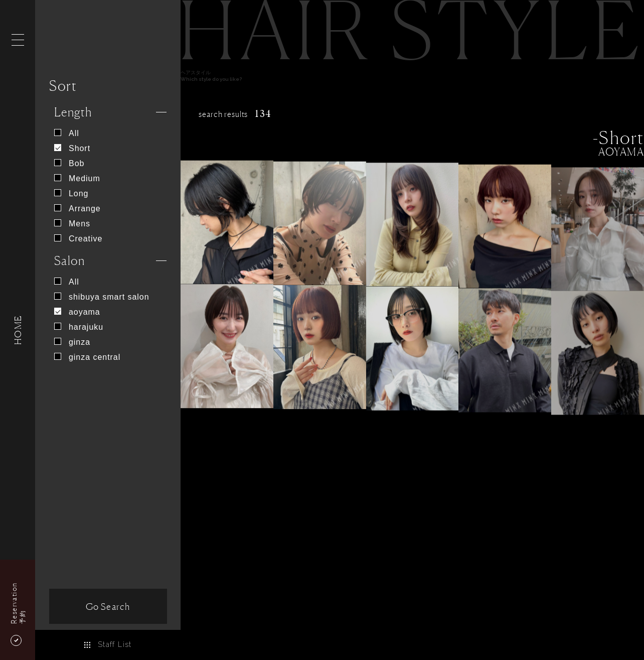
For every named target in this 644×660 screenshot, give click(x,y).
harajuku (79, 327)
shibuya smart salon (102, 297)
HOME (18, 330)
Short (72, 148)
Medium (77, 178)
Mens (72, 224)
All (67, 133)
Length (73, 112)
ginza (72, 342)
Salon (69, 261)
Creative (78, 239)
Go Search (108, 606)
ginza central (87, 357)
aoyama (77, 312)
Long (71, 193)
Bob (69, 163)
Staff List (108, 644)
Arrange (77, 209)
